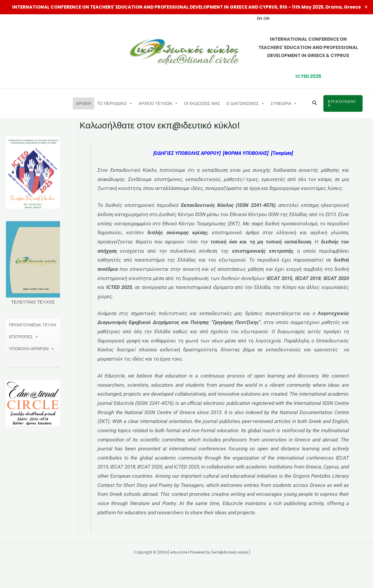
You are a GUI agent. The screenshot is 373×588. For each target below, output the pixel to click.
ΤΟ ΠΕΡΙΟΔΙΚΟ (115, 103)
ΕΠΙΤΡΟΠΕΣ (24, 337)
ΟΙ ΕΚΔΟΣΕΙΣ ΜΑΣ (202, 103)
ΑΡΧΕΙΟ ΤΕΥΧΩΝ (158, 103)
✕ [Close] (366, 7)
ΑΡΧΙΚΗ (83, 103)
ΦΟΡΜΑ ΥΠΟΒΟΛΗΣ (247, 153)
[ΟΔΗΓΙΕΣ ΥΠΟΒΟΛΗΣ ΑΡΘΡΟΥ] (185, 153)
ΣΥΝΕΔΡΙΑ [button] (284, 103)
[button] (315, 103)
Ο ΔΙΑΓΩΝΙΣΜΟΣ (245, 103)
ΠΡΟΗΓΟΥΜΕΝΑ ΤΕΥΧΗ (33, 325)
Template (285, 153)
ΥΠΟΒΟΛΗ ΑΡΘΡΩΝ (32, 349)
